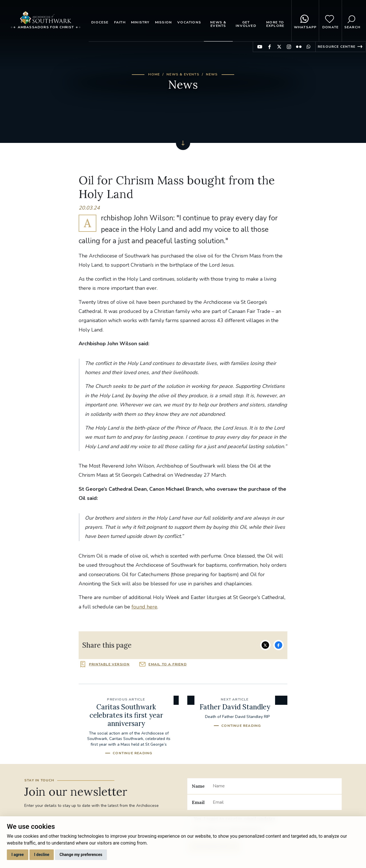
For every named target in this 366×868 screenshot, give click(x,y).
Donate (330, 21)
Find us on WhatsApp (308, 47)
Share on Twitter (265, 645)
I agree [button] (18, 855)
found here (144, 607)
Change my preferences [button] (81, 855)
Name (198, 786)
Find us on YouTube (260, 47)
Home (154, 74)
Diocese (100, 22)
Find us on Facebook (269, 47)
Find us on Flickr (299, 47)
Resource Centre (337, 47)
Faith (120, 22)
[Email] (275, 802)
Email (198, 802)
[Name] (275, 786)
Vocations (189, 22)
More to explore (275, 24)
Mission (163, 22)
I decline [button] (42, 855)
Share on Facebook (279, 645)
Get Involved (246, 24)
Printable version (109, 664)
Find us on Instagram (289, 47)
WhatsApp (305, 21)
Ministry (140, 22)
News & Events (218, 24)
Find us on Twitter (279, 47)
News (212, 74)
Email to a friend (167, 664)
